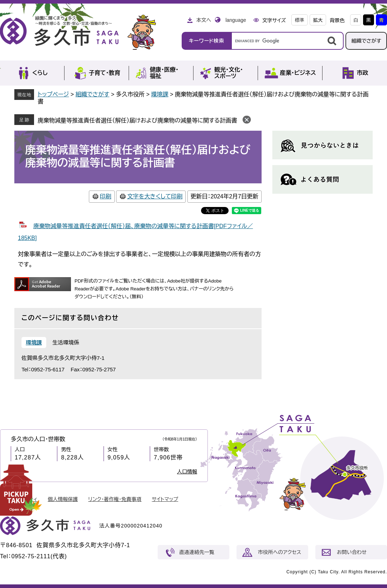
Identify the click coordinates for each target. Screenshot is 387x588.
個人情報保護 (63, 499)
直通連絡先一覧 (197, 552)
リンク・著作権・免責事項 (115, 499)
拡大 (318, 20)
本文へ (204, 20)
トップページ (53, 94)
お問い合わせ (352, 552)
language (236, 20)
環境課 (160, 94)
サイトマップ (165, 499)
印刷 (106, 196)
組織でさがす (366, 41)
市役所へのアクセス (279, 552)
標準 (300, 20)
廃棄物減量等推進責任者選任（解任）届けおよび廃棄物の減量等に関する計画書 (137, 121)
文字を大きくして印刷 (155, 196)
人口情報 (187, 472)
